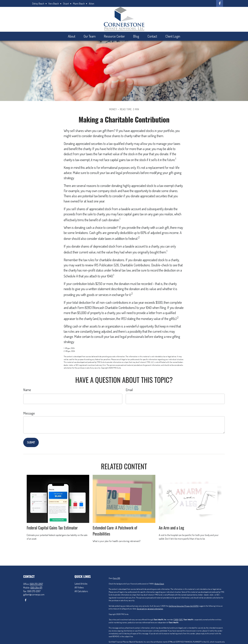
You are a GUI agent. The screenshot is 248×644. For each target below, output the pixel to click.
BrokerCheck (159, 584)
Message (29, 413)
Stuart (66, 4)
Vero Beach (54, 4)
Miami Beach (79, 4)
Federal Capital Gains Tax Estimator (52, 528)
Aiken (92, 4)
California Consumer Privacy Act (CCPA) (184, 606)
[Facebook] (220, 3)
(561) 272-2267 (36, 584)
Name (27, 390)
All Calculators (81, 591)
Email (129, 390)
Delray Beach (38, 4)
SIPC (181, 620)
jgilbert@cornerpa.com (34, 594)
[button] (72, 36)
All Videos (79, 587)
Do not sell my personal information (150, 609)
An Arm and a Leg (171, 528)
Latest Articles (81, 584)
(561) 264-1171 (36, 588)
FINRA (176, 620)
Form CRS (117, 578)
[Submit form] (31, 442)
